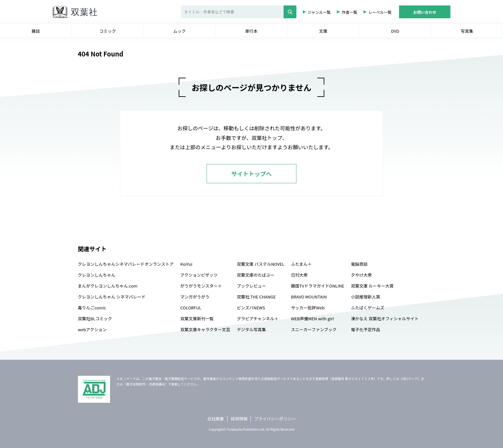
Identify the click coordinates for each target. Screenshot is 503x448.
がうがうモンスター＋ (201, 286)
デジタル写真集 (251, 329)
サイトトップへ (251, 174)
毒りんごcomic (92, 308)
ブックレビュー (251, 286)
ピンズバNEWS (251, 308)
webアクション (92, 329)
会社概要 (216, 419)
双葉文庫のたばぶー (256, 275)
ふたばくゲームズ (368, 308)
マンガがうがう (195, 297)
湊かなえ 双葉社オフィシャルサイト (385, 319)
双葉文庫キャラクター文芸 (205, 329)
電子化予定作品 (366, 329)
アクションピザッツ (199, 275)
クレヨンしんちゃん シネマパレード (112, 297)
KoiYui (186, 264)
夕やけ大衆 (361, 275)
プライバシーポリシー (275, 419)
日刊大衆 (299, 275)
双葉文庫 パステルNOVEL (260, 264)
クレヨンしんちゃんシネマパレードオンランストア (126, 264)
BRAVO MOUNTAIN (309, 297)
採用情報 (239, 419)
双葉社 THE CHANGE (256, 297)
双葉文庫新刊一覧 (197, 319)
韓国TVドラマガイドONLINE (318, 286)
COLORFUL (191, 308)
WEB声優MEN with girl (312, 319)
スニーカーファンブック (314, 329)
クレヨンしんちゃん (97, 275)
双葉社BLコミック (95, 319)
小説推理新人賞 (366, 297)
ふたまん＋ (301, 264)
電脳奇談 (359, 264)
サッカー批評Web (308, 308)
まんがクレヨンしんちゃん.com (108, 286)
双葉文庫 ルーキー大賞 (372, 286)
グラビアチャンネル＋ (257, 319)
